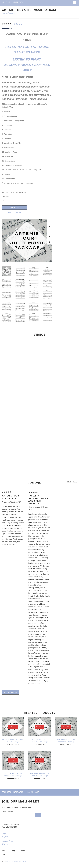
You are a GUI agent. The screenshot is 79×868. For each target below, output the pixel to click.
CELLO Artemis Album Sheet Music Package (13, 774)
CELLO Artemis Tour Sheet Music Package (39, 741)
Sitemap (5, 844)
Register (5, 836)
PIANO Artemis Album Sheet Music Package (39, 774)
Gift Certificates (8, 841)
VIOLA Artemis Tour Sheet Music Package (13, 741)
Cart (37, 792)
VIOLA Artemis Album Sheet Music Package (66, 741)
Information (19, 792)
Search (30, 792)
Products (6, 792)
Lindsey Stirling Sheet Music (17, 861)
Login (4, 834)
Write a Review (10, 692)
